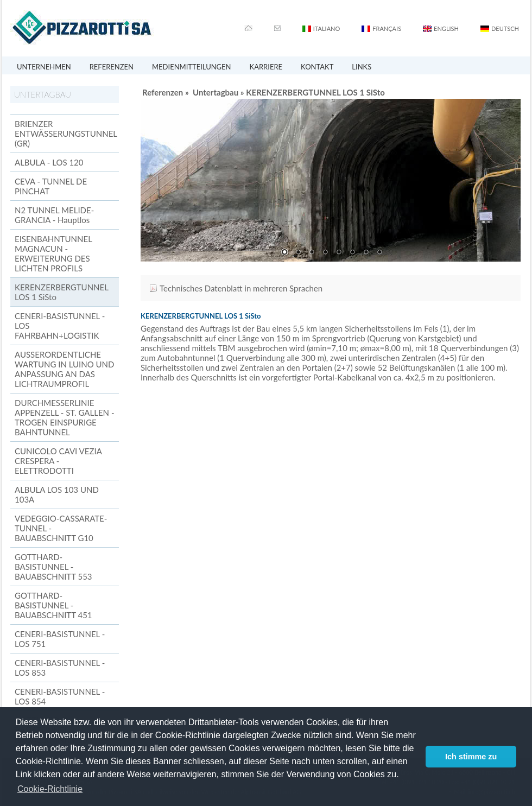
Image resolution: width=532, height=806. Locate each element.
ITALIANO (327, 28)
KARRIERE (266, 67)
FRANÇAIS (387, 28)
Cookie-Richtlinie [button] (50, 789)
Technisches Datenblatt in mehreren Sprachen (241, 288)
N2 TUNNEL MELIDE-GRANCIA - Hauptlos (54, 215)
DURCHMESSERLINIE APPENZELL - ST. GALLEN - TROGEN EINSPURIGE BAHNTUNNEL (64, 417)
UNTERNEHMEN (44, 67)
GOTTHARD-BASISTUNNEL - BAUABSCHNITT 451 (53, 605)
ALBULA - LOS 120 (49, 162)
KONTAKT (317, 67)
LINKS (362, 67)
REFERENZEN (112, 67)
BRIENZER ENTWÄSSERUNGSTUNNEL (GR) (66, 134)
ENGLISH (446, 28)
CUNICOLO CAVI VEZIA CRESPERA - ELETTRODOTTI (58, 461)
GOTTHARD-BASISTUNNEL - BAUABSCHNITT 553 (53, 567)
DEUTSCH (505, 28)
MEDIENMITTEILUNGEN (192, 67)
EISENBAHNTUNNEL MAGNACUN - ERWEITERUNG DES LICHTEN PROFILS (53, 253)
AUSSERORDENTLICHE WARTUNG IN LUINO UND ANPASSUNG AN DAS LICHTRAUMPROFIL (64, 369)
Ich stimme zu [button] (471, 757)
